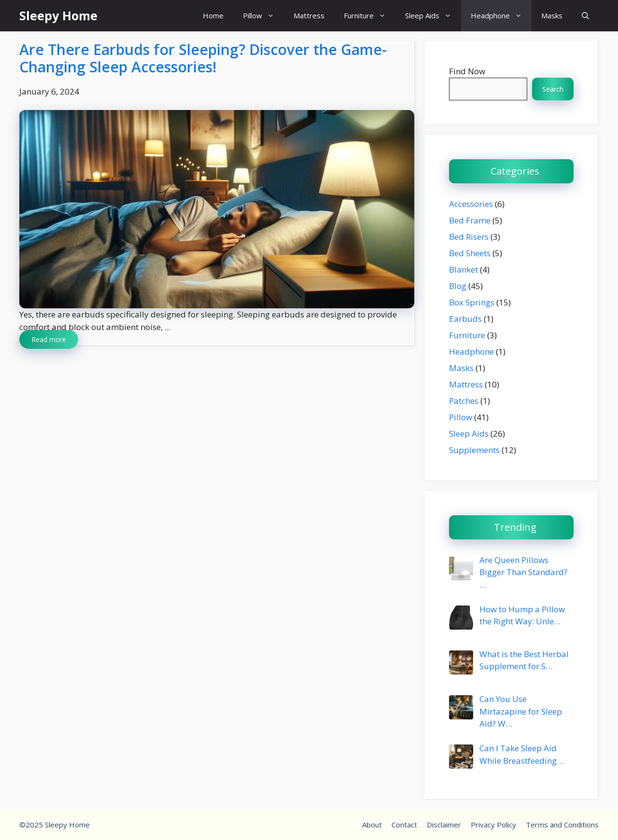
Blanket (463, 269)
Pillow (263, 16)
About (372, 825)
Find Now (467, 71)
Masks (552, 15)
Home (213, 15)
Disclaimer (444, 825)
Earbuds (465, 319)
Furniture (370, 16)
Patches (464, 401)
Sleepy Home (58, 15)
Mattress (309, 15)
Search (553, 89)
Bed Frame (470, 220)
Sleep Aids (433, 16)
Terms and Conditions (562, 825)
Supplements (474, 450)
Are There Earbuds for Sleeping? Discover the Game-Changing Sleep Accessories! (203, 58)
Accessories (471, 204)
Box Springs (472, 302)
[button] (585, 16)
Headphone (501, 16)
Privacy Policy (493, 825)
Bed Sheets (470, 253)
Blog (458, 286)
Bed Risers (469, 237)
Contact (404, 825)
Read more (49, 339)
